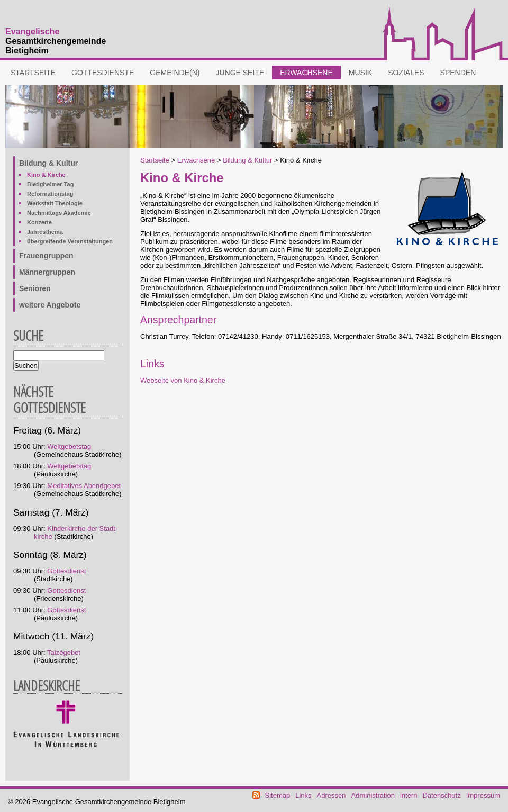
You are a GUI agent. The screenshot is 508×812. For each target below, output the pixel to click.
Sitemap (278, 795)
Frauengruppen (46, 256)
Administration (373, 795)
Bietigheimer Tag (50, 184)
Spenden (458, 73)
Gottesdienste (103, 73)
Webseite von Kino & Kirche (183, 380)
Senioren (35, 288)
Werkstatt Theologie (55, 203)
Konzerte (39, 222)
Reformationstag (50, 194)
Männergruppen (47, 272)
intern (409, 795)
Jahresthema (45, 232)
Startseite (33, 73)
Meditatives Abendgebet (84, 486)
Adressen (332, 795)
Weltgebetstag (69, 446)
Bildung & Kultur (247, 160)
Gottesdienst (66, 571)
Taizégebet (64, 652)
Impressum (483, 795)
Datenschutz (441, 795)
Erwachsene (306, 73)
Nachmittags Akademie (59, 213)
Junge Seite (240, 73)
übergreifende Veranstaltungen (70, 241)
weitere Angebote (50, 305)
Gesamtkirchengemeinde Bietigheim (56, 41)
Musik (360, 73)
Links (303, 795)
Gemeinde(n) (175, 73)
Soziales (406, 73)
